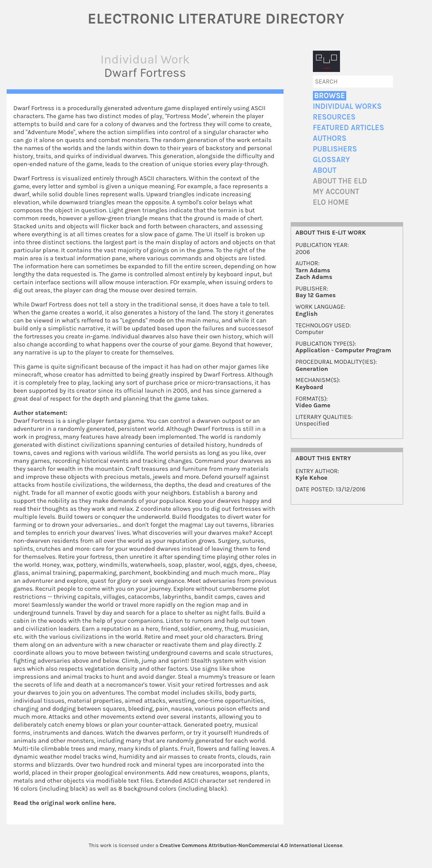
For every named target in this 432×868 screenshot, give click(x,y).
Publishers (335, 149)
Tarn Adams (313, 270)
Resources (334, 117)
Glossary (332, 160)
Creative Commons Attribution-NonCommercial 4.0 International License (251, 845)
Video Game (313, 405)
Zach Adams (314, 277)
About (325, 170)
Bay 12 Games (316, 295)
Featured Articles (348, 128)
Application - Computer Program (343, 350)
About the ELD (340, 181)
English (307, 314)
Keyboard (309, 387)
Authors (330, 138)
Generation (312, 369)
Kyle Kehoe (312, 478)
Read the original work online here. (65, 803)
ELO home (331, 202)
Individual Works (347, 106)
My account (336, 192)
